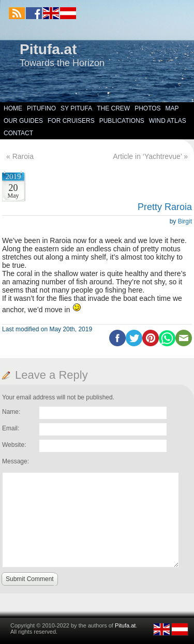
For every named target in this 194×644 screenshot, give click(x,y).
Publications (122, 121)
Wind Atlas (168, 121)
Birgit (185, 221)
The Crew (113, 108)
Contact (18, 133)
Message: (16, 461)
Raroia (23, 156)
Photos (147, 108)
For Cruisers (71, 121)
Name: (11, 412)
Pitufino (41, 108)
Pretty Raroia (165, 207)
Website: (14, 445)
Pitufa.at (48, 49)
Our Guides (23, 121)
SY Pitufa (76, 108)
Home (13, 108)
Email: (11, 428)
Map (172, 108)
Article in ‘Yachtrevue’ (147, 156)
